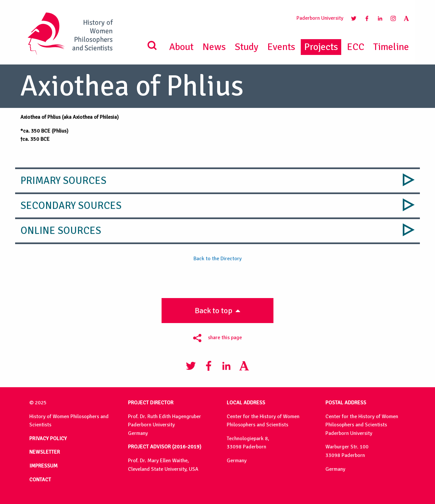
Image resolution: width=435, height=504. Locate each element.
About (181, 47)
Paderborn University (320, 18)
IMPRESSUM (43, 466)
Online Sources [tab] (61, 231)
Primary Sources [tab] (63, 181)
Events (281, 47)
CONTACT (40, 480)
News (214, 47)
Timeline (391, 47)
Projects (321, 47)
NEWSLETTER (45, 452)
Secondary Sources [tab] (71, 206)
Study (246, 47)
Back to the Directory (217, 259)
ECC (356, 47)
